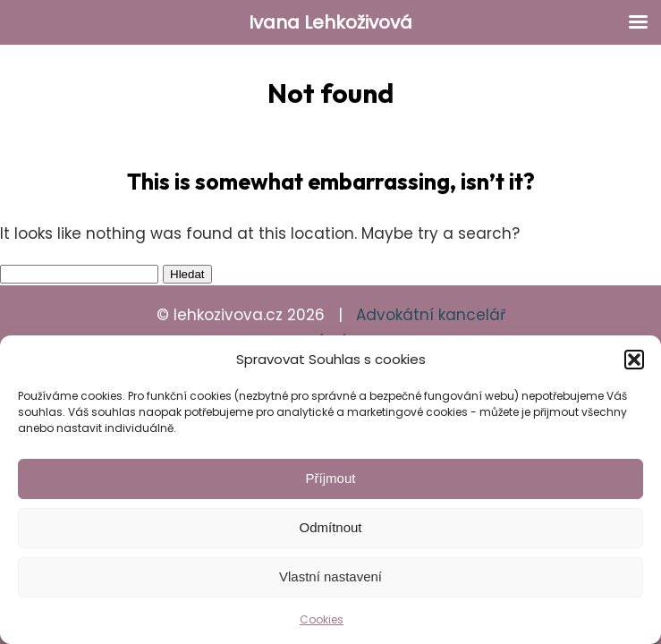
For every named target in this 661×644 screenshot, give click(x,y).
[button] (634, 360)
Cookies (322, 619)
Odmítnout (330, 527)
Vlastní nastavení (330, 576)
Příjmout (331, 478)
